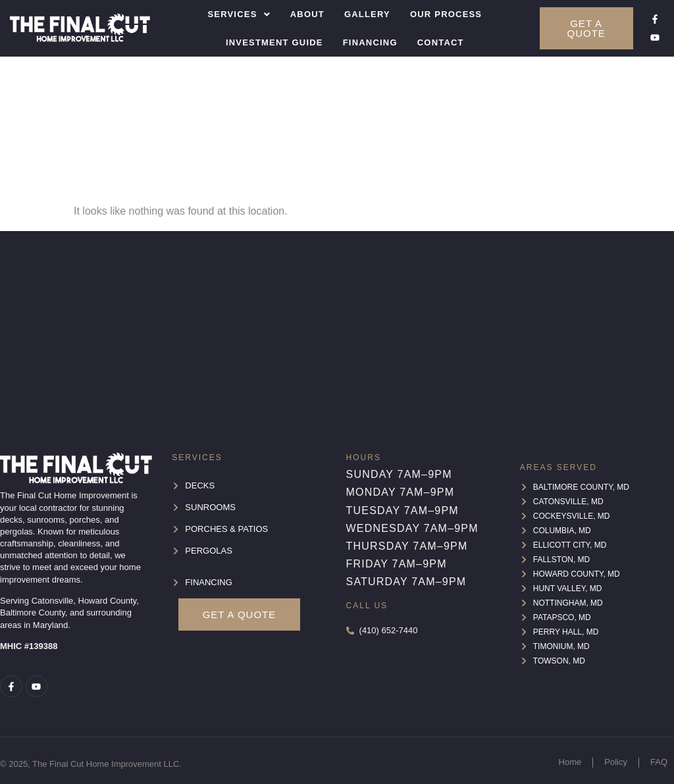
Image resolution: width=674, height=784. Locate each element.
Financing (370, 42)
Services (239, 14)
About (307, 14)
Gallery (367, 14)
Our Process (446, 14)
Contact (441, 42)
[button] (239, 14)
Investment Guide (274, 42)
